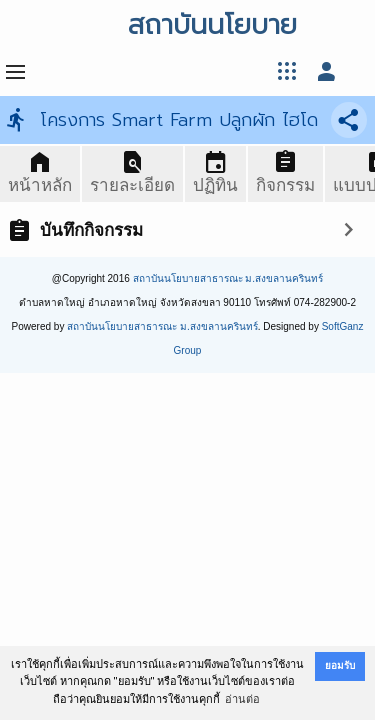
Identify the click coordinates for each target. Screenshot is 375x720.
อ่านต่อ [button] (242, 699)
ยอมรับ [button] (340, 665)
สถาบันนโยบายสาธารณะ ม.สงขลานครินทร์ (228, 278)
